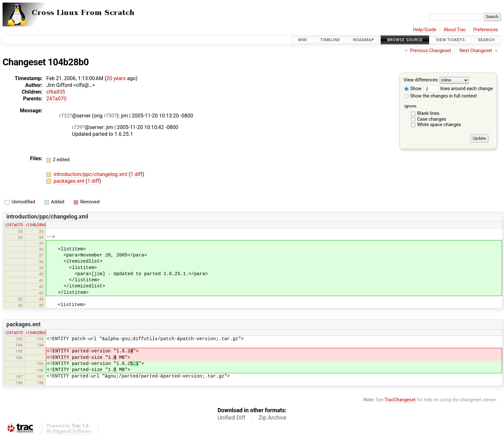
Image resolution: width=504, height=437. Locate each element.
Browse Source (405, 40)
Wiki (303, 40)
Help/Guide (425, 30)
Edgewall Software (72, 431)
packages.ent (70, 181)
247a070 (56, 99)
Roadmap (364, 40)
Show (413, 89)
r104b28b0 (36, 225)
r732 (64, 116)
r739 (77, 127)
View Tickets (450, 40)
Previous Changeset (431, 51)
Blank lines (428, 113)
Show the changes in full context (441, 96)
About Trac (455, 30)
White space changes (439, 125)
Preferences (486, 30)
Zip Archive (272, 418)
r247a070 (14, 225)
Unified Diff (232, 418)
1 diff (136, 174)
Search (486, 40)
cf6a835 (56, 92)
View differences (421, 80)
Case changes (432, 119)
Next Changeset (476, 51)
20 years (116, 78)
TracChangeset (400, 400)
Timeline (330, 40)
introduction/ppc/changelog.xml (91, 174)
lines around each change (458, 89)
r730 (109, 116)
